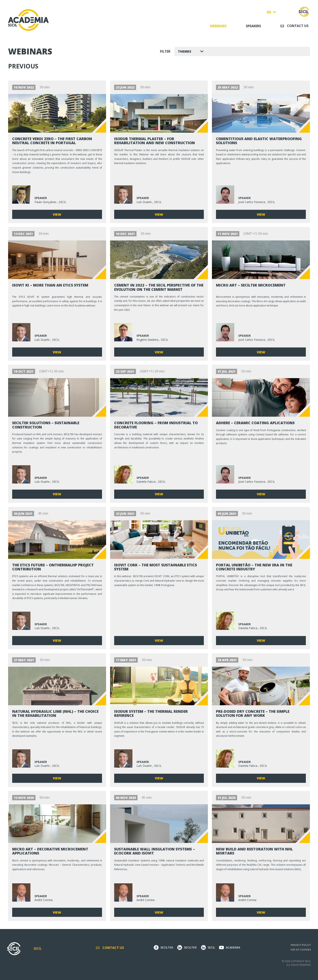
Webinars (218, 26)
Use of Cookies (301, 950)
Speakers (253, 26)
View (57, 214)
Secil (38, 949)
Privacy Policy (301, 945)
